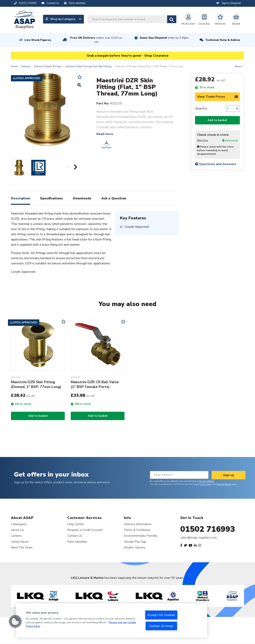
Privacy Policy (205, 484)
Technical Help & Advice (223, 40)
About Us (18, 530)
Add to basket (217, 120)
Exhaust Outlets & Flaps (48, 66)
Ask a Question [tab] (114, 198)
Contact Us (75, 536)
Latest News (20, 542)
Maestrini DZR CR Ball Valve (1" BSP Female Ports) (95, 384)
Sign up (229, 475)
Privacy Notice (206, 481)
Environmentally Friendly (141, 536)
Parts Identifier (77, 542)
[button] (15, 621)
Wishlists (220, 19)
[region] (112, 620)
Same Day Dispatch (164, 38)
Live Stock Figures (38, 40)
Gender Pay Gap (135, 542)
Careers (16, 536)
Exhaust (26, 66)
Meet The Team (22, 547)
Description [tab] (21, 198)
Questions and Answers (216, 164)
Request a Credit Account (85, 530)
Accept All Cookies (161, 615)
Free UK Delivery (96, 40)
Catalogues (19, 524)
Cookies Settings (161, 626)
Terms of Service (224, 484)
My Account (188, 19)
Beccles (203, 141)
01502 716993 (208, 529)
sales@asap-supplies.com (199, 538)
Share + (239, 66)
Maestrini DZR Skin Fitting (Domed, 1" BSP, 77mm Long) (36, 384)
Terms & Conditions (137, 530)
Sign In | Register (229, 3)
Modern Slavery (135, 547)
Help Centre (76, 524)
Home (14, 66)
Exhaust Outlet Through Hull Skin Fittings (89, 66)
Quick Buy (204, 19)
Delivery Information (138, 524)
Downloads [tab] (82, 198)
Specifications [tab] (51, 198)
